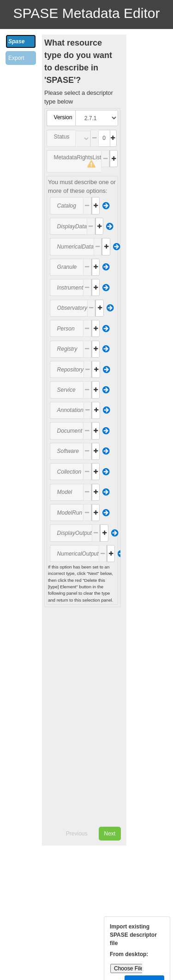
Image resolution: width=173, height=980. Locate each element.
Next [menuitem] (110, 834)
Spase (16, 41)
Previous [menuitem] (77, 834)
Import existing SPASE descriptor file (133, 935)
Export (16, 58)
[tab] (21, 41)
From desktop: (129, 954)
